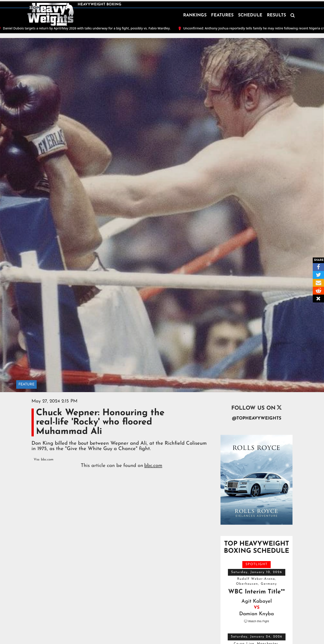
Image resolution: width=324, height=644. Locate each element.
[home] (51, 14)
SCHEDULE (250, 15)
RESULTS (276, 15)
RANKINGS (195, 15)
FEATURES (222, 15)
